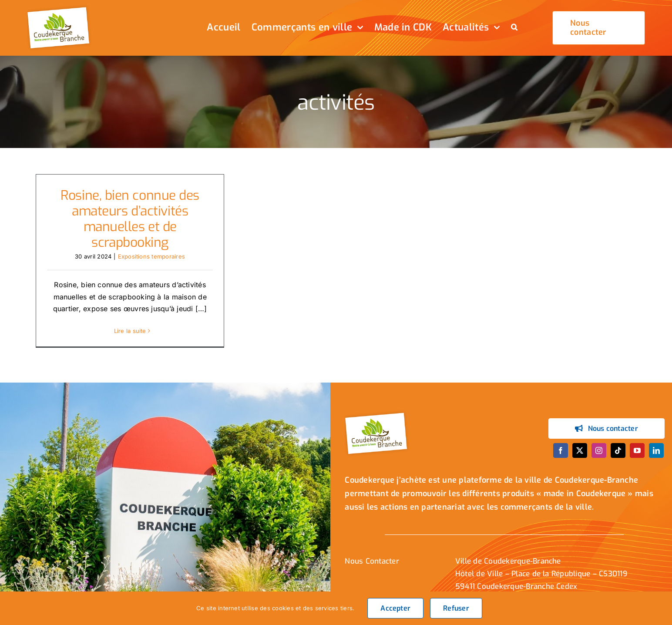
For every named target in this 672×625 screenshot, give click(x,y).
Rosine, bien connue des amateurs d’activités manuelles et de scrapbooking (130, 219)
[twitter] (580, 450)
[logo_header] (60, 8)
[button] (514, 28)
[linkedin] (656, 450)
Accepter (395, 608)
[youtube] (637, 450)
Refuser (456, 608)
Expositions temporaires (152, 256)
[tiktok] (618, 450)
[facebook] (561, 450)
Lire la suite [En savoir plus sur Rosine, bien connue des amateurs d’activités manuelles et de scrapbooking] (130, 331)
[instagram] (599, 450)
